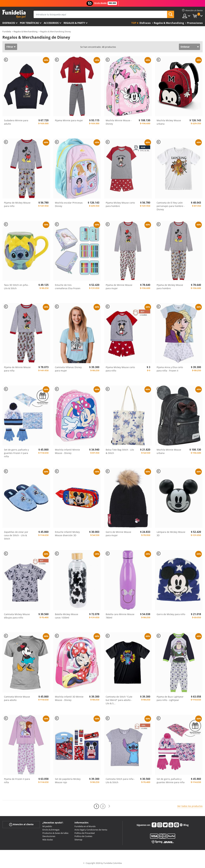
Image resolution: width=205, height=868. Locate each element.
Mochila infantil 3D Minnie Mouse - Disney (69, 698)
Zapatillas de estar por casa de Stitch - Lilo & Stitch (16, 535)
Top (134, 23)
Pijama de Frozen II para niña (17, 781)
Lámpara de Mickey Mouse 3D (171, 534)
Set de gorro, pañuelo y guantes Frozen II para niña (16, 453)
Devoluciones (49, 836)
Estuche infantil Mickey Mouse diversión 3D (67, 534)
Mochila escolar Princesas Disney (69, 204)
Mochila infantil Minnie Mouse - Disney (67, 451)
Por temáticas (29, 23)
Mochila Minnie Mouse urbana (169, 451)
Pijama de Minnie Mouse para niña (17, 369)
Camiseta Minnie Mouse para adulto (17, 698)
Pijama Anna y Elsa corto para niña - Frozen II (170, 369)
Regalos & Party (74, 23)
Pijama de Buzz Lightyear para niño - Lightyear (170, 698)
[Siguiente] (109, 806)
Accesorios (51, 23)
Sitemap (78, 840)
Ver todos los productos (190, 806)
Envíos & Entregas (51, 830)
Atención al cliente (21, 824)
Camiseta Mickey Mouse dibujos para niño (17, 616)
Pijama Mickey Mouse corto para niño (120, 369)
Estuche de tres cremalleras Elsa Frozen (68, 287)
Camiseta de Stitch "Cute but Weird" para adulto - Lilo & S (119, 700)
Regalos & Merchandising (26, 31)
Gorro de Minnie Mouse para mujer (118, 534)
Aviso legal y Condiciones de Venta (91, 830)
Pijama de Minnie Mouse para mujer (119, 287)
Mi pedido (47, 826)
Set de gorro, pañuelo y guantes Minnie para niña (171, 781)
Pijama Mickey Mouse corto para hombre (120, 204)
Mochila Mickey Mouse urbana (169, 122)
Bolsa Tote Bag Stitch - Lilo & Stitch (120, 451)
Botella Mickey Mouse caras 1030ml (67, 616)
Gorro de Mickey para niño (171, 614)
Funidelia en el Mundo (85, 826)
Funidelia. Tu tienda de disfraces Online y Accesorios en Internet (14, 14)
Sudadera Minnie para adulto (16, 122)
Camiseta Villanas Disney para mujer (68, 369)
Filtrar (10, 47)
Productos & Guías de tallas (55, 833)
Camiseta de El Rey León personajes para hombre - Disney (171, 206)
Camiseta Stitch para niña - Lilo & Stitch (120, 781)
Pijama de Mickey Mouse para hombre (170, 287)
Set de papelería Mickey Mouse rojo (68, 781)
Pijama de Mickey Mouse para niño (17, 204)
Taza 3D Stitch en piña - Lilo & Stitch (17, 287)
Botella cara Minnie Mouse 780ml (120, 616)
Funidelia (7, 31)
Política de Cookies (83, 836)
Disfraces (9, 23)
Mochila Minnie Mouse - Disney (119, 122)
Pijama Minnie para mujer (69, 120)
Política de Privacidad (85, 833)
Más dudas (48, 840)
